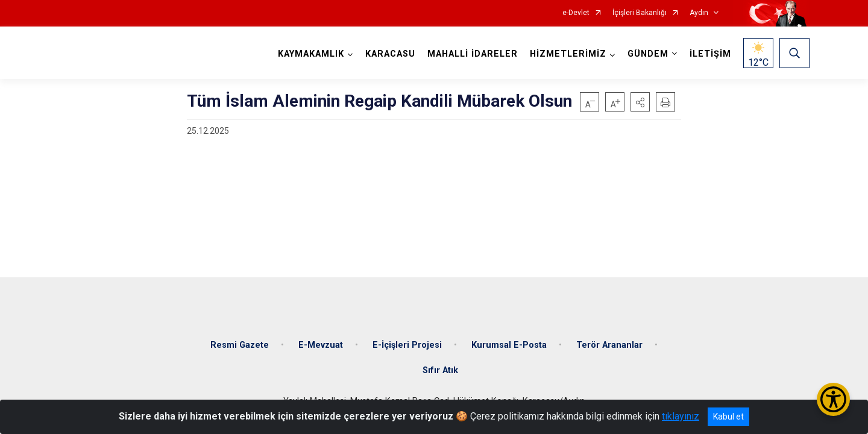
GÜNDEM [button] (648, 54)
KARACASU (390, 54)
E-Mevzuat (321, 345)
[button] (640, 102)
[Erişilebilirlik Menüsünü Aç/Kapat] (833, 399)
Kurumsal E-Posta (509, 345)
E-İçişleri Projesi (407, 345)
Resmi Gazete (240, 345)
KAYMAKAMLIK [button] (311, 54)
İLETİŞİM (710, 54)
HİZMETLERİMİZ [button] (568, 54)
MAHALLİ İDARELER (473, 54)
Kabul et (728, 417)
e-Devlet (576, 13)
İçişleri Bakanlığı (640, 13)
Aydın (699, 13)
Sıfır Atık (440, 370)
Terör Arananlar (609, 345)
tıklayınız (681, 416)
